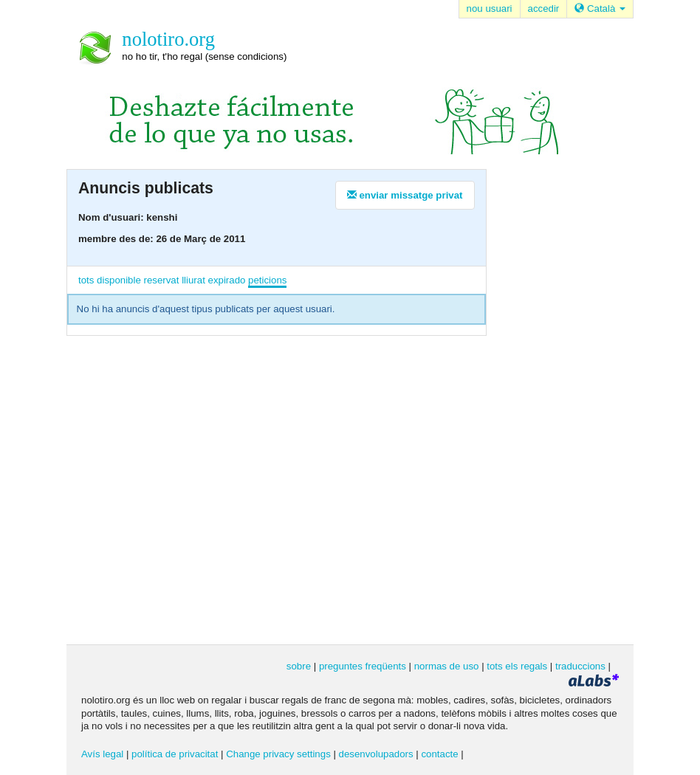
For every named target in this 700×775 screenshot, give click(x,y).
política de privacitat (175, 754)
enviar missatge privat (405, 195)
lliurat (193, 280)
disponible (119, 280)
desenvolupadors (376, 754)
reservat (162, 280)
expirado (227, 280)
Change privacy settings (278, 754)
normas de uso (447, 666)
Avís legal (102, 754)
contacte (439, 754)
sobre (299, 666)
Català (600, 8)
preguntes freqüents (363, 666)
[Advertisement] (568, 405)
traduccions (580, 666)
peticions (267, 280)
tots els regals (517, 666)
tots (86, 280)
